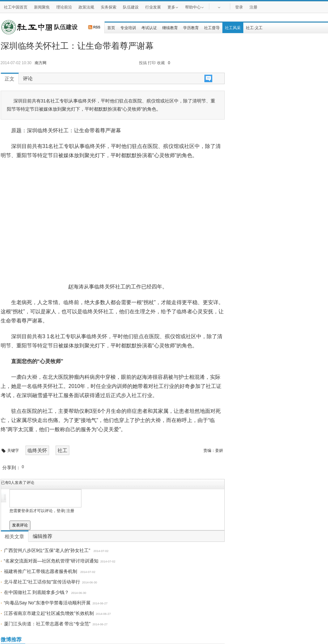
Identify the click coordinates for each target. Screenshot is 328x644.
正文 (9, 79)
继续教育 (170, 28)
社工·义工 (254, 28)
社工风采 (233, 28)
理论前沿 (64, 7)
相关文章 (14, 537)
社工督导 (212, 28)
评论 (28, 79)
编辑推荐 (43, 536)
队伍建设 (131, 7)
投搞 (143, 63)
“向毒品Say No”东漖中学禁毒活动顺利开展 (47, 603)
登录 (239, 7)
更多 (173, 7)
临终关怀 (37, 450)
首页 (111, 28)
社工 (62, 450)
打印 (152, 63)
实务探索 (109, 7)
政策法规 (86, 7)
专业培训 (128, 28)
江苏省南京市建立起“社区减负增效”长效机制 (49, 613)
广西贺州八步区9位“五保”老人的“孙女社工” (48, 550)
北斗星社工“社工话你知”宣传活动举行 (42, 582)
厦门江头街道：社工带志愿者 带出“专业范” (47, 624)
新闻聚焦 (42, 7)
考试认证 (149, 28)
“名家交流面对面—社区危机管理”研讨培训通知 (51, 561)
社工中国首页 (16, 7)
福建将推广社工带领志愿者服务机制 (41, 571)
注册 (253, 7)
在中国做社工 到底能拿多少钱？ (37, 592)
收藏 (161, 63)
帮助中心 (195, 7)
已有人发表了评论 (18, 483)
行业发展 (153, 7)
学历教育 (191, 28)
